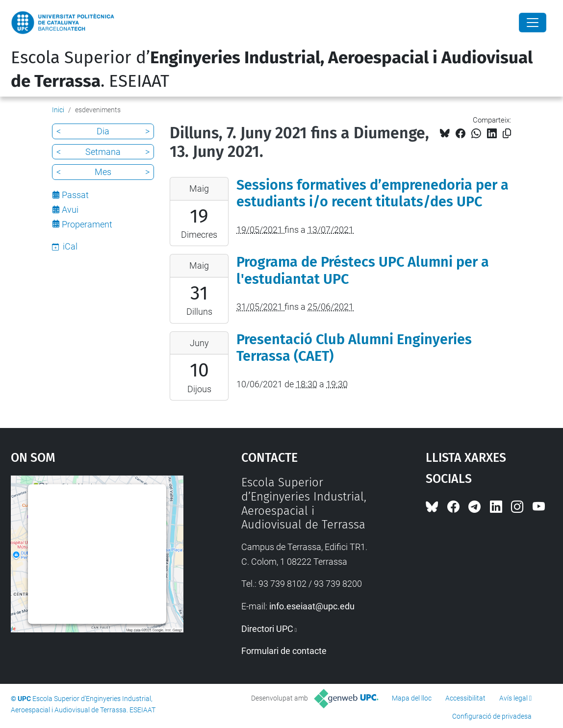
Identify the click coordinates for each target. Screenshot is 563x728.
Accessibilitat (465, 698)
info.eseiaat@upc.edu (312, 606)
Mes (103, 172)
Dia (103, 131)
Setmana (103, 152)
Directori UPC (267, 629)
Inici (58, 110)
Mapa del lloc (412, 698)
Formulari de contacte (284, 651)
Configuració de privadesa (492, 716)
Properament (87, 224)
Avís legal (513, 698)
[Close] (533, 23)
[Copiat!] (507, 134)
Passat (75, 195)
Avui (70, 210)
